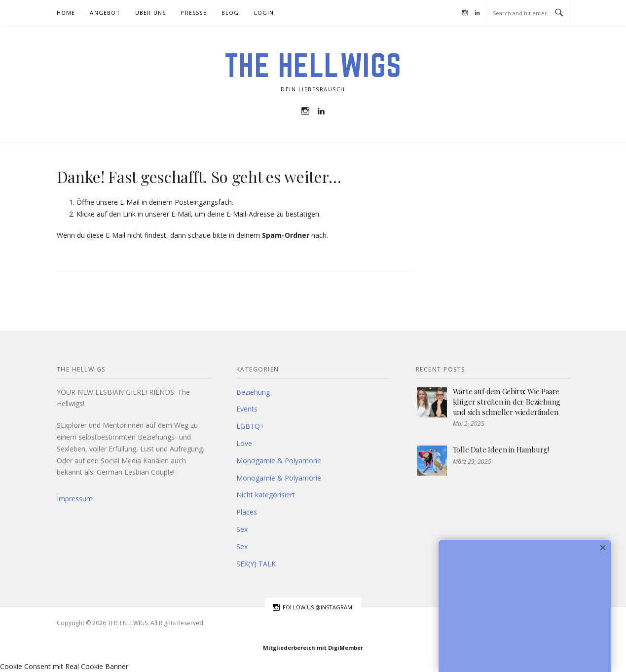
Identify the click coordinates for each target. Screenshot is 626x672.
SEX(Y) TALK (256, 564)
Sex (242, 529)
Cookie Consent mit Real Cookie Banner (64, 666)
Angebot (105, 13)
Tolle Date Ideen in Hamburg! (501, 449)
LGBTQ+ (250, 426)
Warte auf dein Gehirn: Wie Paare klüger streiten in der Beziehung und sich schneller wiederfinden (507, 402)
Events (247, 409)
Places (247, 512)
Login (264, 13)
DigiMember (346, 648)
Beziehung (253, 392)
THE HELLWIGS (313, 65)
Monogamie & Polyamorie (279, 461)
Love (244, 443)
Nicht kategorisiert (266, 495)
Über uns (151, 13)
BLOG (230, 13)
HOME (66, 13)
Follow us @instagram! (313, 607)
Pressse (193, 13)
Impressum (75, 499)
